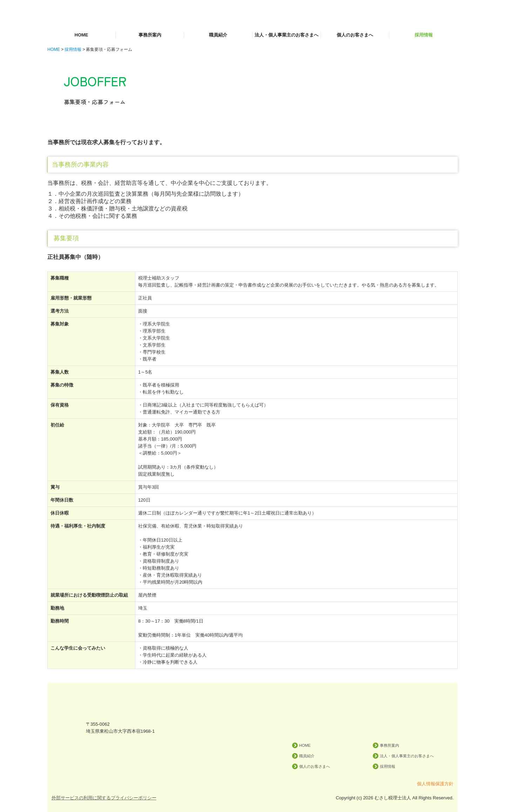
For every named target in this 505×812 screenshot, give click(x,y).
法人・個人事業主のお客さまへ (287, 35)
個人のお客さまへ (355, 35)
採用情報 (424, 35)
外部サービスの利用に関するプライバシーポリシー (104, 798)
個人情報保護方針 (435, 784)
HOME (82, 35)
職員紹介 (218, 35)
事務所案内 (150, 35)
